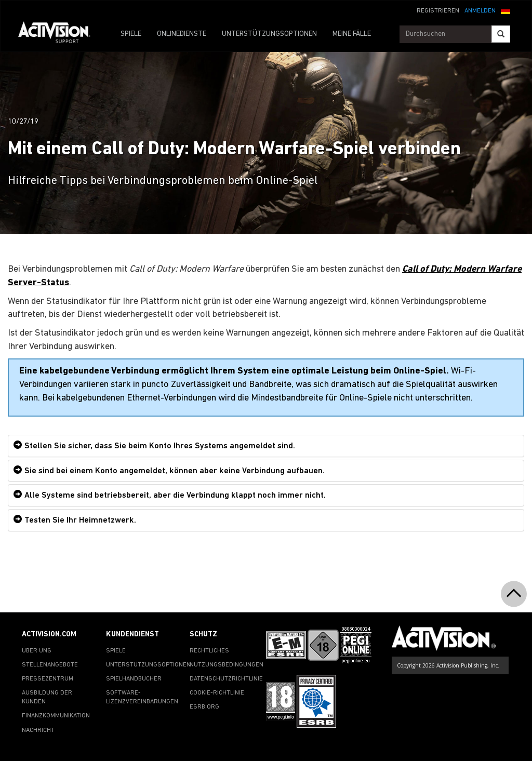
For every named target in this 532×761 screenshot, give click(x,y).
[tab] (266, 446)
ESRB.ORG (204, 707)
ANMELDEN (480, 11)
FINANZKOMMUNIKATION (56, 716)
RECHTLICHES (209, 651)
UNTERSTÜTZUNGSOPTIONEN (269, 34)
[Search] (501, 34)
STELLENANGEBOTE (50, 665)
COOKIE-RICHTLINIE (217, 693)
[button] (506, 10)
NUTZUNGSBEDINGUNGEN (227, 665)
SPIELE (131, 34)
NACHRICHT (38, 730)
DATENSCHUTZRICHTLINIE (226, 679)
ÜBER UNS (37, 651)
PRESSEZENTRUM (48, 679)
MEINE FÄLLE (352, 34)
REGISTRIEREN (438, 11)
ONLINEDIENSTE (182, 34)
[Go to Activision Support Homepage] (59, 34)
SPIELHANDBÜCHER (134, 679)
